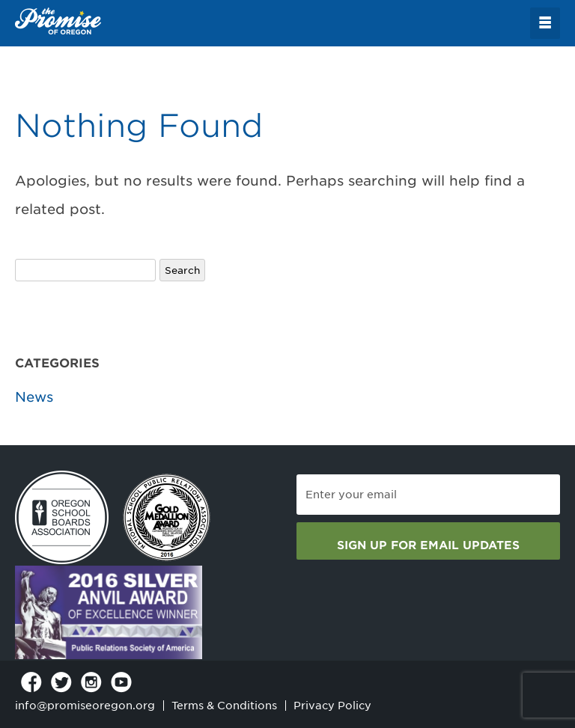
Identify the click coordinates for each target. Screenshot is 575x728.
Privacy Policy (332, 706)
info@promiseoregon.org (85, 706)
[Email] (428, 495)
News (34, 397)
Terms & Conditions (224, 706)
